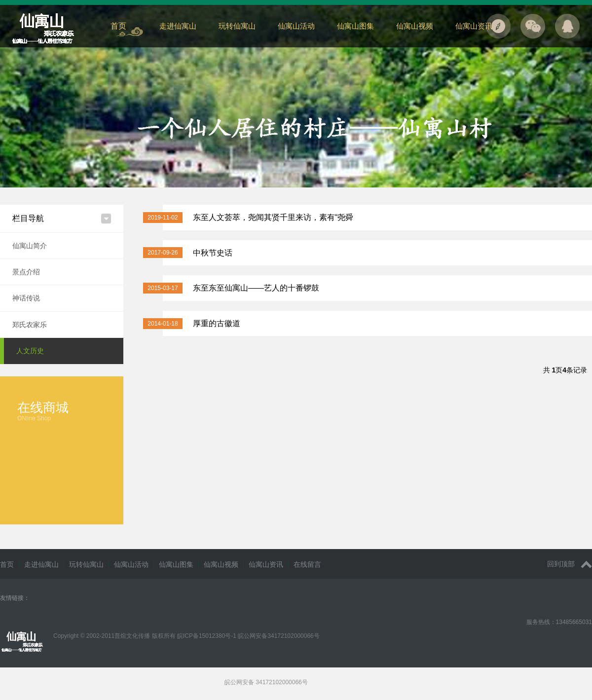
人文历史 (30, 351)
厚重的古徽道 (217, 323)
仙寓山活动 (296, 26)
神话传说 (26, 298)
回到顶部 (570, 564)
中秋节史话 (213, 253)
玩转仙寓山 (237, 26)
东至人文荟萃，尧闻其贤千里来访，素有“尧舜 (273, 217)
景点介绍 (26, 272)
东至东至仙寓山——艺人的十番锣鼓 (256, 288)
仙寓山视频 (415, 26)
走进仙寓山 (178, 26)
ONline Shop (34, 418)
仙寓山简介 (30, 246)
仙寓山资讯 (474, 26)
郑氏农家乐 (30, 325)
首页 (118, 26)
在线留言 (307, 564)
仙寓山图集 (355, 26)
